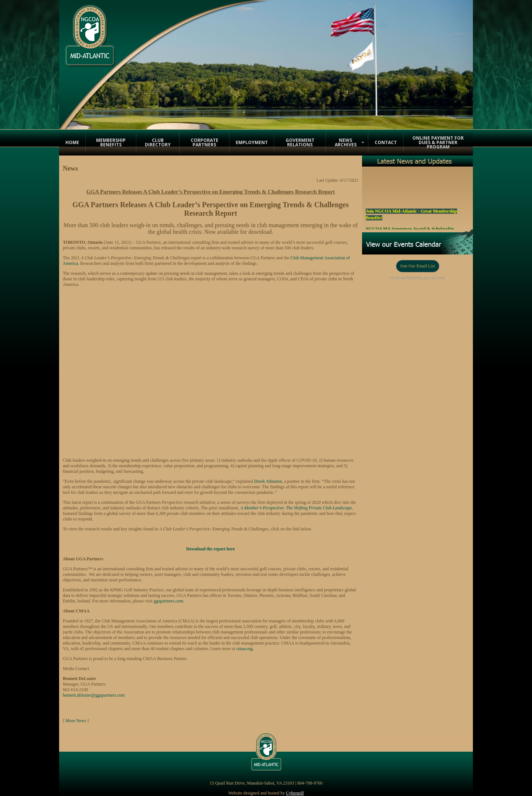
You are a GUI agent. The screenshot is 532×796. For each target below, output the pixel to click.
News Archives (346, 142)
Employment (252, 142)
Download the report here (211, 549)
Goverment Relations (300, 142)
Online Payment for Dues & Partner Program (438, 142)
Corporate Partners (204, 142)
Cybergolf (295, 793)
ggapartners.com (168, 601)
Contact (386, 142)
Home (72, 142)
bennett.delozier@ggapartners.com (94, 695)
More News (76, 721)
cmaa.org (245, 649)
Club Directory (158, 142)
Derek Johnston (268, 481)
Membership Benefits (111, 142)
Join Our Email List (418, 266)
